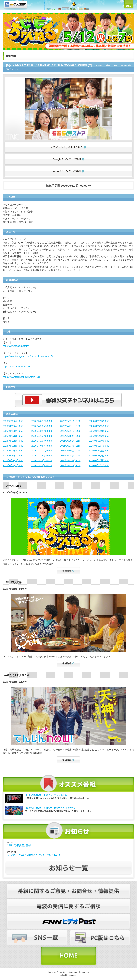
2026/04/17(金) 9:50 (13, 436)
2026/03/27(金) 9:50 (99, 451)
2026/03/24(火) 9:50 (70, 456)
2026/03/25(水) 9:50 (42, 456)
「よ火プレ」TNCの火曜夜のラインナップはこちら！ (33, 855)
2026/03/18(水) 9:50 (42, 460)
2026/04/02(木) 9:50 (99, 446)
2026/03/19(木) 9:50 (13, 460)
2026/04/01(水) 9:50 (13, 451)
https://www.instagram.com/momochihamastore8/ (28, 356)
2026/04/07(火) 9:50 (13, 446)
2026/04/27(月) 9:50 (70, 426)
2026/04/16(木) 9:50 (42, 436)
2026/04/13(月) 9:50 (13, 441)
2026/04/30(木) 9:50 (99, 421)
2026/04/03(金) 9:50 (70, 446)
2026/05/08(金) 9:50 (13, 421)
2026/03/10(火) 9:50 (99, 465)
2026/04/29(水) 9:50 (13, 426)
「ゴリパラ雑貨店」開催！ (19, 845)
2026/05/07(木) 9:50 (42, 421)
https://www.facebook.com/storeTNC (21, 377)
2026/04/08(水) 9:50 (99, 441)
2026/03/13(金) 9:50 (13, 465)
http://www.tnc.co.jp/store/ (16, 346)
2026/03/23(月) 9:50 (99, 456)
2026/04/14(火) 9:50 (99, 436)
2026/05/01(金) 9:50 (70, 421)
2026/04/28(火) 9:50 (42, 426)
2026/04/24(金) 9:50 (99, 426)
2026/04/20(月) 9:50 (99, 431)
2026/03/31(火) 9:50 (42, 451)
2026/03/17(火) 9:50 (70, 460)
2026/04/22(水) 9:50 (42, 431)
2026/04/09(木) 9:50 (70, 441)
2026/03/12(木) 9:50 (42, 465)
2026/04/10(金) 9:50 (42, 441)
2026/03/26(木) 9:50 (13, 456)
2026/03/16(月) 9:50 (99, 460)
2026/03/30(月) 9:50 (70, 451)
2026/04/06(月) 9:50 (42, 446)
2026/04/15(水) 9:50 (70, 436)
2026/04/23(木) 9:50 (13, 431)
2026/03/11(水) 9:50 (70, 465)
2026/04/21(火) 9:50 (70, 431)
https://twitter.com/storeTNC (17, 367)
